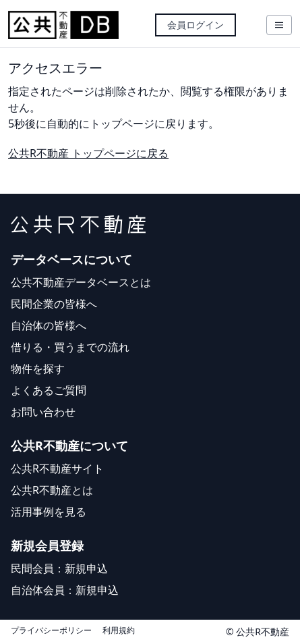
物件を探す (38, 369)
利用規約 (119, 630)
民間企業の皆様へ (54, 304)
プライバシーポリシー (51, 630)
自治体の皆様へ (49, 325)
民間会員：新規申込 (59, 568)
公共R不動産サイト (57, 468)
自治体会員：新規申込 (65, 590)
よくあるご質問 (49, 390)
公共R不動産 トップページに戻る (88, 153)
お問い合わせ (43, 412)
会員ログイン (196, 25)
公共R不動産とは (52, 490)
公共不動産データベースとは (81, 282)
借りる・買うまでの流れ (70, 347)
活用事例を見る (49, 512)
